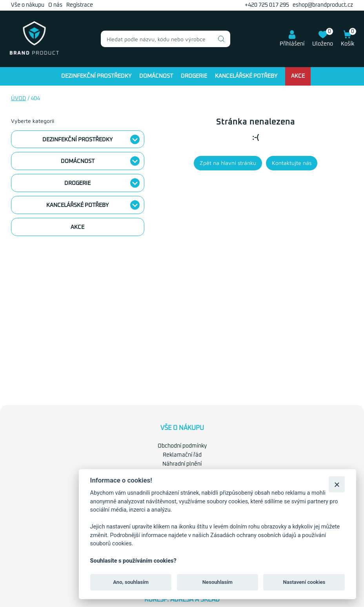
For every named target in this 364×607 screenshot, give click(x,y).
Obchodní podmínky (182, 446)
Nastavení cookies (304, 582)
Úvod (19, 99)
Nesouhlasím (217, 582)
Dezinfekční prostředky (96, 76)
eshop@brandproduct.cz (323, 5)
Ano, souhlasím (131, 582)
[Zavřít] (337, 484)
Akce (298, 76)
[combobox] (166, 39)
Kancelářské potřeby (246, 76)
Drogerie (194, 76)
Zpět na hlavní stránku (228, 163)
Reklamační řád (182, 455)
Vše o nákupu (28, 5)
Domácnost (156, 76)
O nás (55, 5)
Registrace (80, 5)
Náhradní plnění (182, 464)
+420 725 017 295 (267, 5)
